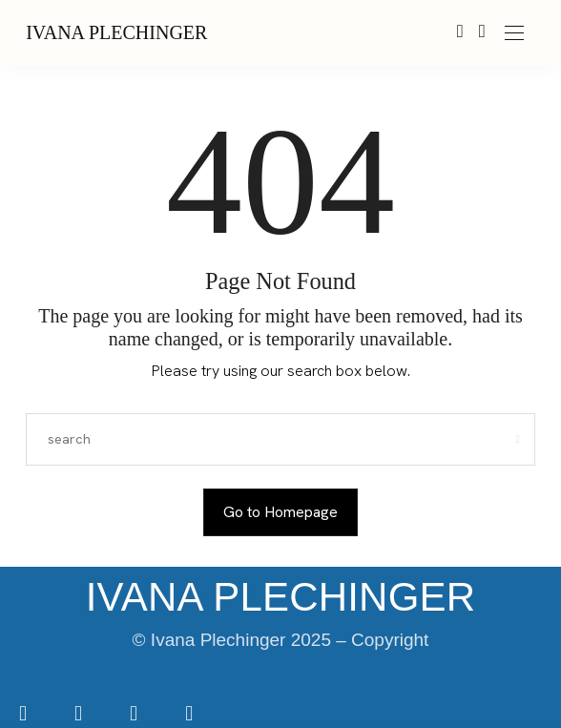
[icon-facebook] (25, 715)
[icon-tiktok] (135, 715)
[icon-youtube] (189, 715)
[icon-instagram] (80, 715)
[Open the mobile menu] (514, 34)
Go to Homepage (280, 512)
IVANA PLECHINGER (116, 32)
